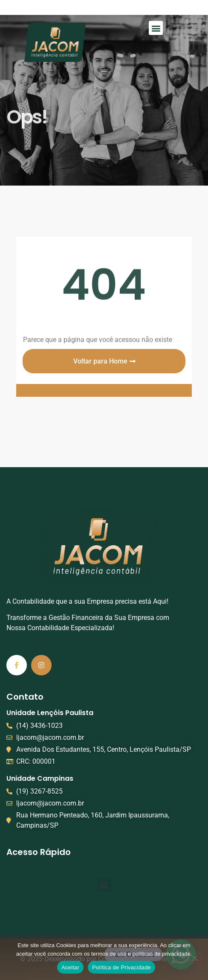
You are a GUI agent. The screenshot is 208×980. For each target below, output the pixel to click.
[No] (194, 957)
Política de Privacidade (121, 967)
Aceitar (70, 967)
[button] (156, 28)
